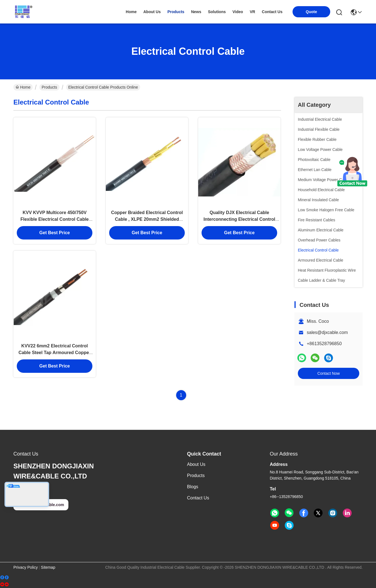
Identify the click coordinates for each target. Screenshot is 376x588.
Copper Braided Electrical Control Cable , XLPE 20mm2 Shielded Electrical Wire (147, 220)
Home (131, 12)
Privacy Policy (26, 567)
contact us (272, 12)
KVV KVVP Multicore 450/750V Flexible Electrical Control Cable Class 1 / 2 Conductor (55, 220)
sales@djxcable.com (327, 332)
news (196, 12)
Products (49, 87)
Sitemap (48, 567)
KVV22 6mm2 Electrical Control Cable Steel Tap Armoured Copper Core (55, 353)
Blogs (193, 487)
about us (152, 12)
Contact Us (198, 498)
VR (252, 12)
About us (196, 464)
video (238, 12)
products (176, 12)
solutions (217, 12)
